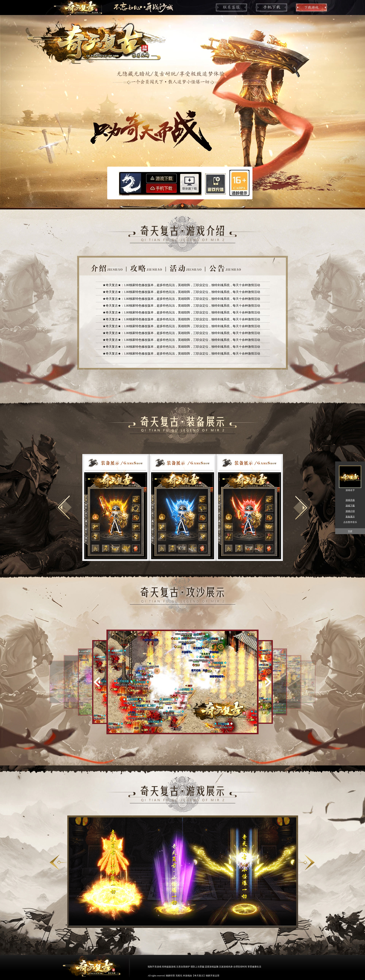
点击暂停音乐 (350, 522)
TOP (350, 531)
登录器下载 (190, 183)
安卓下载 (162, 188)
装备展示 (350, 517)
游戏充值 (216, 183)
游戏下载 (162, 178)
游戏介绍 (350, 511)
